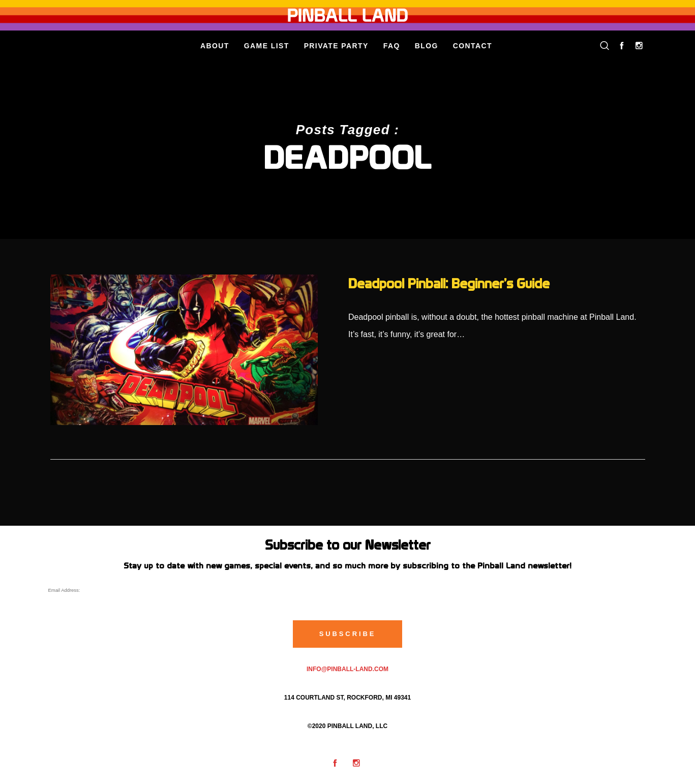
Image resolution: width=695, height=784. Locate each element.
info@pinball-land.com (347, 669)
